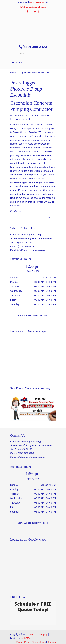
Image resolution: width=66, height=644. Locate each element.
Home (13, 73)
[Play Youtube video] (33, 408)
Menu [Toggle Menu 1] (17, 63)
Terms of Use (39, 642)
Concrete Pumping (38, 634)
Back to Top (52, 218)
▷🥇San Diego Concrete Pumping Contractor (33, 28)
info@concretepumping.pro (33, 7)
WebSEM (26, 638)
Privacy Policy (23, 642)
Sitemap (52, 642)
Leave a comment (21, 119)
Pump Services (42, 115)
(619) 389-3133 (38, 2)
